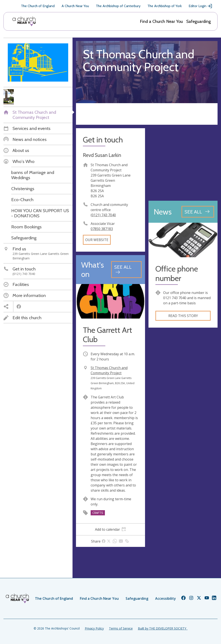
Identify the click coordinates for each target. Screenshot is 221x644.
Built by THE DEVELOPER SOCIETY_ (163, 628)
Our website (97, 240)
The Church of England (38, 6)
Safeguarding (199, 21)
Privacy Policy (94, 628)
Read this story (183, 316)
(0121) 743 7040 (103, 215)
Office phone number (177, 273)
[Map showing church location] (183, 163)
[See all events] (126, 269)
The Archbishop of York (165, 6)
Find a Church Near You (161, 21)
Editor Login (200, 6)
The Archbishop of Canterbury (118, 6)
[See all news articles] (198, 212)
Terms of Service (121, 628)
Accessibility (166, 598)
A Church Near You (75, 6)
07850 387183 (102, 229)
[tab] (110, 529)
